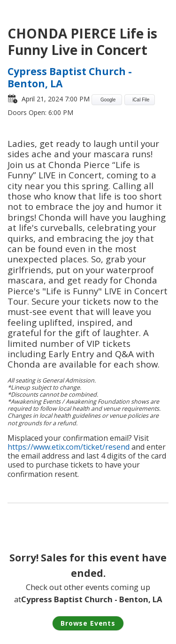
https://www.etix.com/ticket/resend (69, 447)
